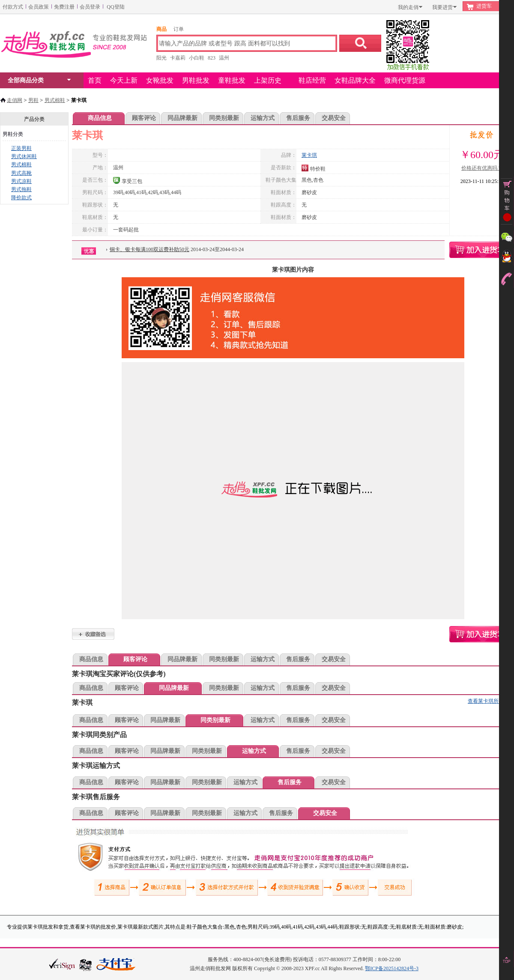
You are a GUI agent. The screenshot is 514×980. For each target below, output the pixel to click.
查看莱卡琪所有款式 (491, 701)
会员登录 (90, 7)
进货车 (484, 6)
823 (212, 58)
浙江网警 (86, 965)
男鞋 (33, 100)
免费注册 (64, 7)
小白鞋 (197, 58)
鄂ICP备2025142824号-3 (392, 968)
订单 (179, 29)
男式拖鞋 (21, 189)
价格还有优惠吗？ (482, 168)
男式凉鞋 (21, 181)
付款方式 (13, 7)
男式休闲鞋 (24, 156)
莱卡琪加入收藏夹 (93, 634)
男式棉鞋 (55, 100)
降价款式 (21, 198)
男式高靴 (21, 173)
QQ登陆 (115, 7)
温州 (224, 58)
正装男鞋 (21, 148)
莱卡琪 (309, 155)
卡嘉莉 (178, 58)
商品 (161, 29)
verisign (62, 964)
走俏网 (15, 100)
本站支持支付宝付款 (116, 965)
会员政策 (39, 7)
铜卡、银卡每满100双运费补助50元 (149, 249)
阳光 (161, 58)
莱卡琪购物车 (482, 250)
